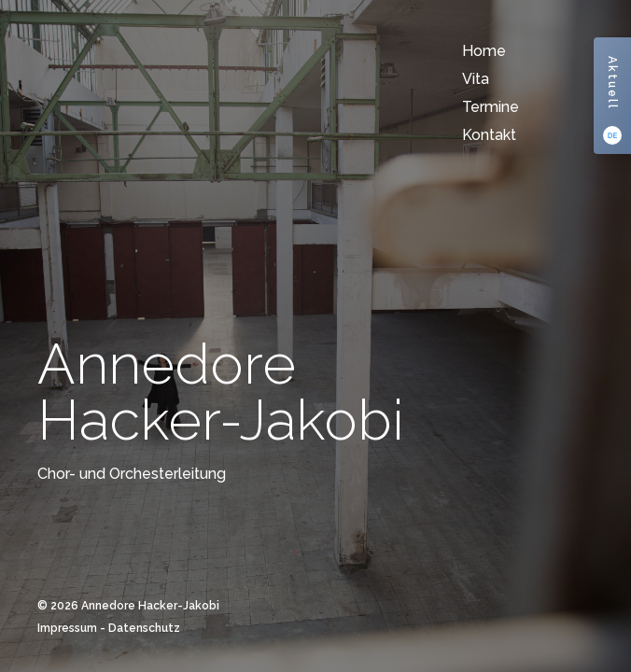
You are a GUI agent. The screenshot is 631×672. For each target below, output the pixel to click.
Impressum (67, 628)
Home (484, 51)
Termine (491, 107)
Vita (476, 79)
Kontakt (489, 135)
